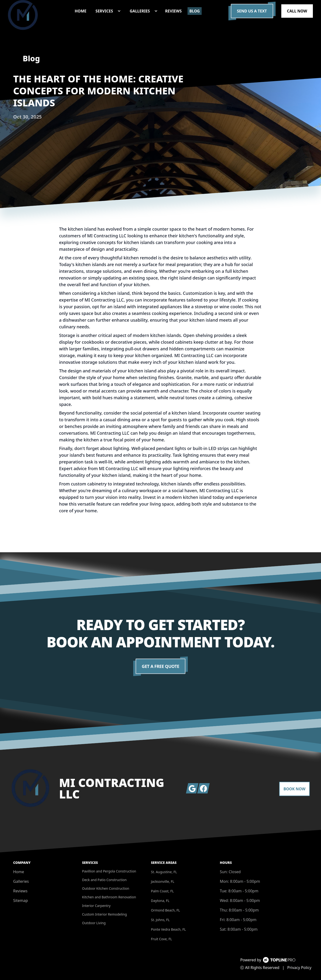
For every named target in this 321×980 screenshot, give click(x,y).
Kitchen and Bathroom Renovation (109, 897)
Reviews (20, 891)
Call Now (297, 11)
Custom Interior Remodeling (104, 914)
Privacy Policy (299, 968)
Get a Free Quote (161, 666)
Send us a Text (252, 11)
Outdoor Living (94, 923)
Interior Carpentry (96, 906)
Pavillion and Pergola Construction (109, 871)
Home (19, 872)
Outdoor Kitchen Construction (106, 888)
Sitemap (21, 900)
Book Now (294, 789)
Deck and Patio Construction (104, 880)
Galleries (21, 881)
